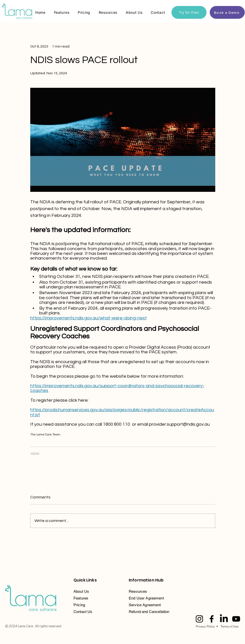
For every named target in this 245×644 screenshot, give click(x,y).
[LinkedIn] (224, 619)
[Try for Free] (189, 12)
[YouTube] (236, 619)
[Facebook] (212, 619)
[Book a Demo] (227, 12)
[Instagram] (199, 619)
